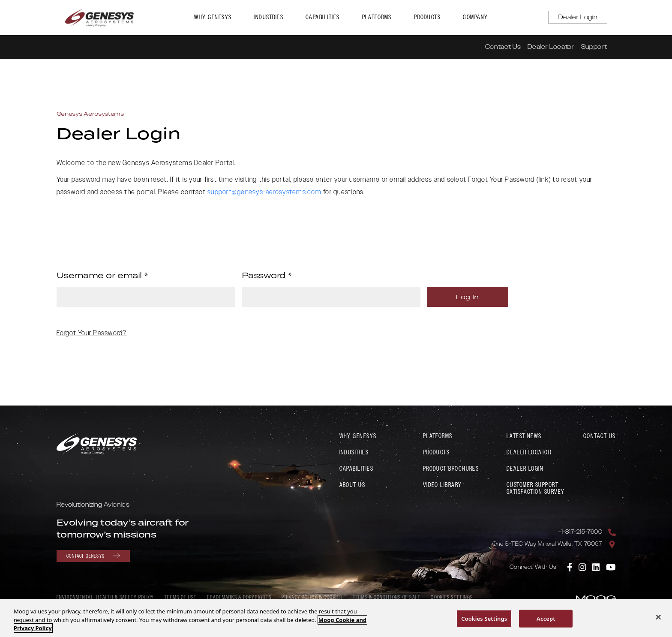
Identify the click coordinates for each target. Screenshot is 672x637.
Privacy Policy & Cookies (312, 598)
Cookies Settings (452, 598)
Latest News (524, 436)
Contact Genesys (93, 556)
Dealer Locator (551, 47)
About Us (352, 485)
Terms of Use (180, 598)
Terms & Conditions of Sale (387, 598)
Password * (267, 275)
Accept (546, 618)
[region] (336, 618)
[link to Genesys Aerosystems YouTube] (611, 567)
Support (594, 47)
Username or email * (102, 275)
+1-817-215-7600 (580, 532)
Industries (268, 17)
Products (427, 17)
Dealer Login (578, 17)
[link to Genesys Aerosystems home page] (99, 18)
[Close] (658, 617)
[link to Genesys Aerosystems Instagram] (583, 567)
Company (475, 17)
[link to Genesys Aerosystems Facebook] (570, 567)
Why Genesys (213, 17)
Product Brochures (451, 469)
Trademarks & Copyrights (239, 598)
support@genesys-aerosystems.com (264, 192)
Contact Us (503, 47)
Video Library (442, 485)
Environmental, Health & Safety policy (105, 598)
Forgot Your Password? (92, 334)
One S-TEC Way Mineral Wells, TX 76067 (547, 544)
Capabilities (322, 17)
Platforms (377, 17)
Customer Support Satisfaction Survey (536, 488)
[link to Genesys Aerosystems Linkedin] (597, 567)
